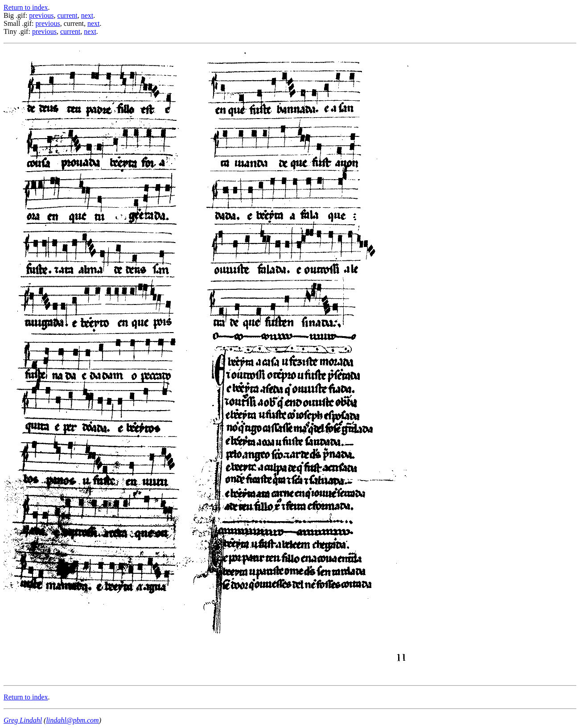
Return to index (26, 7)
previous (41, 15)
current (67, 15)
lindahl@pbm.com (72, 720)
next (87, 15)
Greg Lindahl (23, 720)
